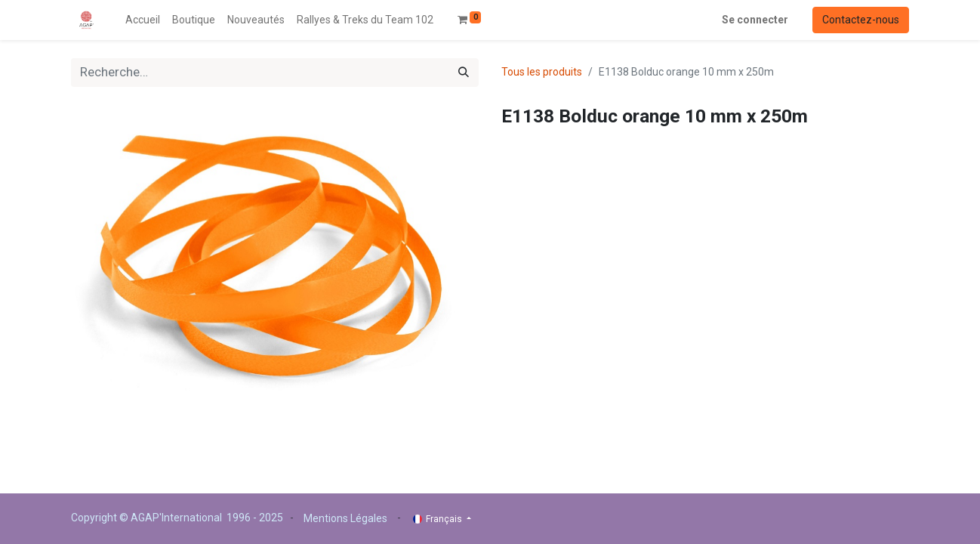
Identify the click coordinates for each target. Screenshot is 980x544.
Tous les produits (542, 72)
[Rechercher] (464, 73)
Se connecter (755, 20)
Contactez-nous (861, 20)
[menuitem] (143, 20)
